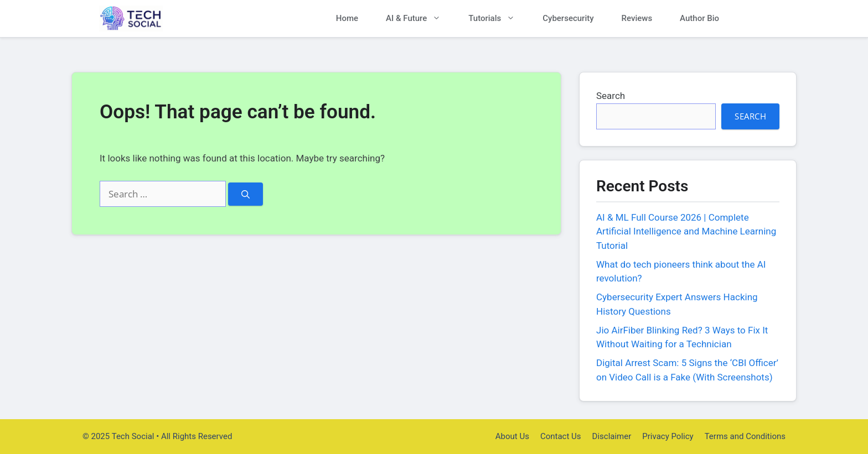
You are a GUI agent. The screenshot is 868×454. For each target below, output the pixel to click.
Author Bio (699, 18)
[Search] (246, 194)
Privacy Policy (668, 436)
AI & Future (420, 19)
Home (347, 18)
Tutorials (498, 19)
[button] (751, 19)
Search (611, 96)
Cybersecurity (568, 18)
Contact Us (561, 436)
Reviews (637, 18)
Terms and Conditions (745, 436)
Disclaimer (612, 436)
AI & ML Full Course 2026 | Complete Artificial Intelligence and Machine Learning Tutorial (686, 231)
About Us (512, 436)
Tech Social (204, 19)
